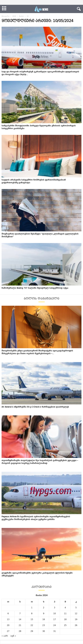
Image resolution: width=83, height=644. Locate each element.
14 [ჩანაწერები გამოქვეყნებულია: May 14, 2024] (20, 620)
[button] (78, 9)
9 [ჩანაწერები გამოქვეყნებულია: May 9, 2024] (44, 614)
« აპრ (5, 636)
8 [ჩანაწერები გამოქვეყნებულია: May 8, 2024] (32, 614)
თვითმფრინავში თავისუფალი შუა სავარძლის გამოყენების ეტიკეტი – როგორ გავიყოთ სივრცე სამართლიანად (40, 462)
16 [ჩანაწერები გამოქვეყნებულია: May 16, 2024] (44, 620)
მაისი (21, 16)
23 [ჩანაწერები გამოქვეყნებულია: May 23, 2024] (44, 626)
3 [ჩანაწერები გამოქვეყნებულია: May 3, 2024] (55, 608)
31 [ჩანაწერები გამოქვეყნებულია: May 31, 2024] (55, 631)
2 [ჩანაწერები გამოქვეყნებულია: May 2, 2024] (44, 608)
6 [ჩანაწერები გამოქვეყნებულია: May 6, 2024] (8, 614)
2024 (14, 16)
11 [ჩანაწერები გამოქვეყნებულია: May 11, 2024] (65, 614)
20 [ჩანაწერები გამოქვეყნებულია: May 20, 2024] (8, 626)
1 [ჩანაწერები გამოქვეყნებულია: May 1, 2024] (32, 608)
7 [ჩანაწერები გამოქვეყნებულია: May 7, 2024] (20, 614)
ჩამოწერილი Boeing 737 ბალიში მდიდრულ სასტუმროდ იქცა (35, 288)
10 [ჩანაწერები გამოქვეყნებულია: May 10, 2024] (55, 614)
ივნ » (13, 636)
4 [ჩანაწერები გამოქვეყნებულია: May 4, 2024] (65, 608)
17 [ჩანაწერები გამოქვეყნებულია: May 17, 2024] (55, 620)
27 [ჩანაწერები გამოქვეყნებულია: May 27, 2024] (8, 631)
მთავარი (5, 16)
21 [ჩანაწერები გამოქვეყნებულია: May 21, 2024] (20, 626)
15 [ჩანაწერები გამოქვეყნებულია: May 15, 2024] (32, 620)
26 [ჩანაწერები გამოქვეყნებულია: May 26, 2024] (76, 626)
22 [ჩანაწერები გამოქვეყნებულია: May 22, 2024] (32, 626)
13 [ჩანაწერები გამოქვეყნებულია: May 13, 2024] (8, 620)
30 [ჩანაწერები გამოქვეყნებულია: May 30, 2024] (44, 631)
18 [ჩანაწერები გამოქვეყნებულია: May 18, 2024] (65, 620)
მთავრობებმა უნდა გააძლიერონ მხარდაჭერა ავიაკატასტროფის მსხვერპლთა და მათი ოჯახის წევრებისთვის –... (37, 352)
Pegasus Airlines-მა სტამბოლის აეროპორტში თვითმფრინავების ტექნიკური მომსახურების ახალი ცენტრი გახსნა (36, 518)
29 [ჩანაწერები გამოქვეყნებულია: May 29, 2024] (32, 631)
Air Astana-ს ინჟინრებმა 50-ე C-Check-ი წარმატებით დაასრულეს (35, 407)
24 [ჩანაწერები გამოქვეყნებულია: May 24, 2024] (55, 626)
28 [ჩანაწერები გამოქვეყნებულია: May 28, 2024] (20, 631)
